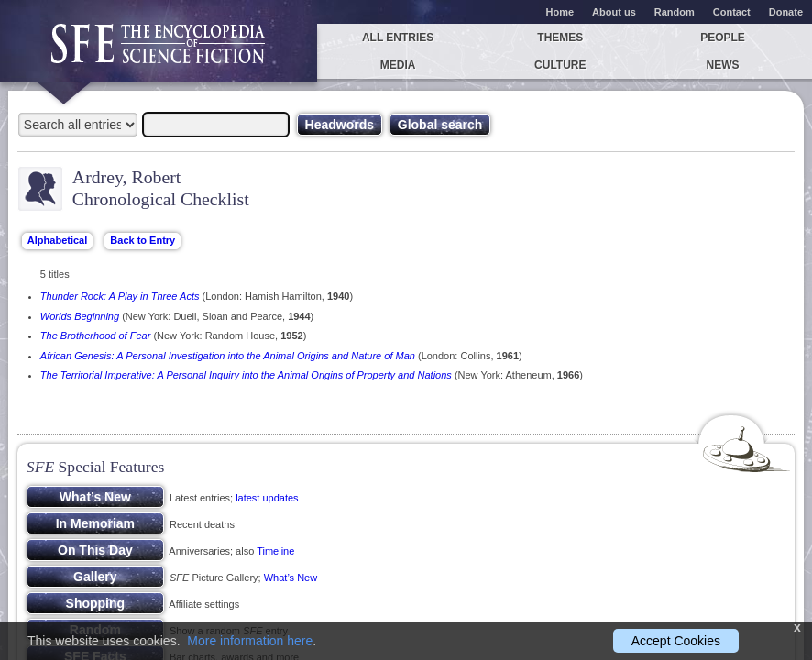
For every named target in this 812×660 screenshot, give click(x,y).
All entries (398, 38)
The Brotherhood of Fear (95, 335)
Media (398, 65)
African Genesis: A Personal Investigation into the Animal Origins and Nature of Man (228, 356)
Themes (560, 38)
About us (614, 12)
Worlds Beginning (80, 316)
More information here (250, 641)
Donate (786, 12)
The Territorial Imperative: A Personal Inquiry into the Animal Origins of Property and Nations (246, 375)
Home (560, 12)
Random (675, 12)
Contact (732, 12)
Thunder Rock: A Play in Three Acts (120, 296)
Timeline (275, 551)
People (723, 38)
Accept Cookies (676, 641)
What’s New (291, 577)
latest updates (267, 498)
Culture (560, 65)
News (723, 65)
